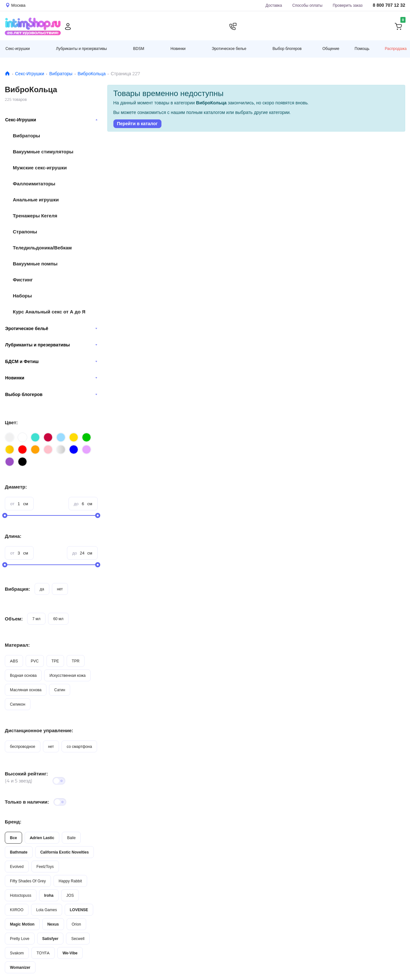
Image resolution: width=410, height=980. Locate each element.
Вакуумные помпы (35, 264)
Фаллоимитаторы (34, 184)
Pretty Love (20, 939)
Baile (71, 838)
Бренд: (13, 822)
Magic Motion (22, 924)
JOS (70, 895)
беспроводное (23, 746)
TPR (76, 661)
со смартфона (79, 746)
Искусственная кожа (67, 675)
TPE (55, 661)
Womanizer (20, 967)
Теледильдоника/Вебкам (42, 248)
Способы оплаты (307, 5)
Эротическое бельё (51, 328)
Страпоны (25, 232)
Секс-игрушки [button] (18, 49)
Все (13, 838)
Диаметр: (16, 487)
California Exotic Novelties (65, 852)
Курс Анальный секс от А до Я (49, 312)
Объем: (14, 619)
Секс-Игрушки (30, 74)
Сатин (60, 690)
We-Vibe (70, 953)
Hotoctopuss (21, 895)
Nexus (53, 924)
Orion (76, 924)
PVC (35, 661)
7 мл (36, 619)
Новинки (51, 378)
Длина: (13, 536)
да (42, 589)
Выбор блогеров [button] (287, 49)
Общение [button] (331, 49)
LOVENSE (79, 910)
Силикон (18, 704)
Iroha (49, 895)
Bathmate (19, 852)
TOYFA (43, 953)
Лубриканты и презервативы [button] (82, 49)
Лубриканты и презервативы (51, 345)
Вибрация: (17, 589)
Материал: (17, 645)
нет (60, 589)
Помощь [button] (362, 49)
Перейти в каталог (137, 124)
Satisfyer (50, 939)
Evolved (17, 867)
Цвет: (11, 422)
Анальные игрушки (36, 200)
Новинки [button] (178, 49)
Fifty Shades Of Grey (28, 881)
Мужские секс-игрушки (40, 168)
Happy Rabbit (70, 881)
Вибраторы (61, 74)
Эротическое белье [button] (229, 49)
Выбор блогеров (51, 394)
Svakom (17, 953)
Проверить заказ (348, 5)
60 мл (58, 619)
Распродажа (396, 49)
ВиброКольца (92, 74)
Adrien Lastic (42, 838)
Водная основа (23, 675)
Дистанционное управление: (39, 730)
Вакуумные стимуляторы (43, 152)
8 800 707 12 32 (389, 5)
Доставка (274, 5)
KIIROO (17, 910)
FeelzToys (45, 867)
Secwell (78, 939)
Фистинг (23, 280)
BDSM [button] (139, 49)
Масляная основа (26, 690)
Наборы (22, 296)
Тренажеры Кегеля (35, 216)
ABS (14, 661)
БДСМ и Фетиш (51, 361)
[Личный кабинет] (68, 27)
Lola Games (47, 910)
